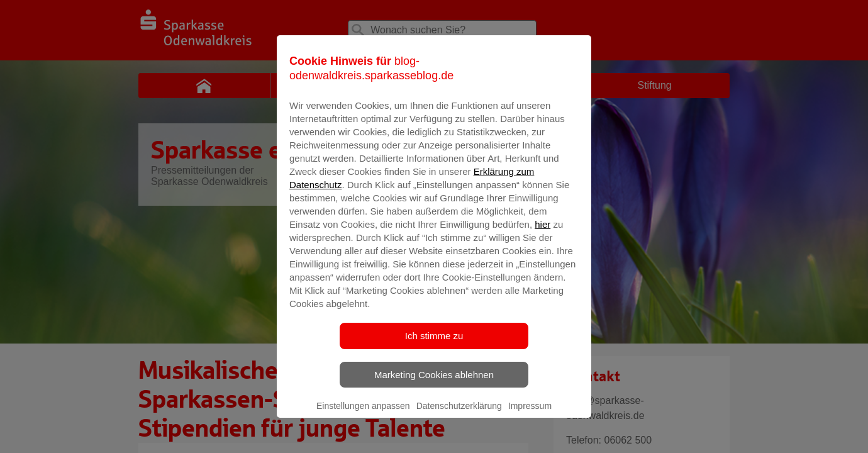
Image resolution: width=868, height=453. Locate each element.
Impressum (530, 422)
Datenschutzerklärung (459, 422)
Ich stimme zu (434, 352)
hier (542, 241)
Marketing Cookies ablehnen (434, 391)
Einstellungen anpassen (363, 422)
